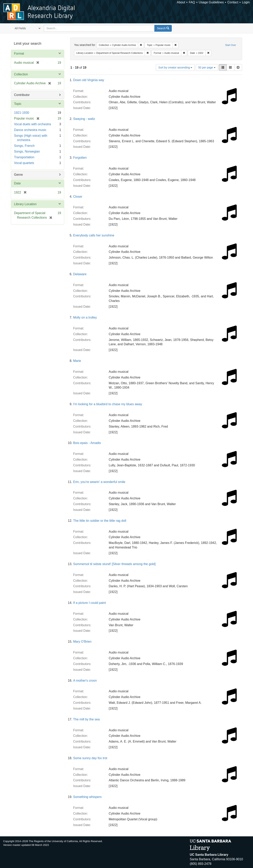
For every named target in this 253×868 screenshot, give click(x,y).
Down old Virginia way (89, 80)
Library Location (25, 204)
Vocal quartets (24, 163)
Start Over (231, 45)
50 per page (207, 67)
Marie (77, 361)
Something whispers (87, 797)
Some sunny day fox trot (90, 758)
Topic (18, 104)
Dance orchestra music (30, 130)
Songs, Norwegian (27, 151)
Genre (18, 175)
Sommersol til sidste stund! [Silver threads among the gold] (114, 564)
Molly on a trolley (85, 317)
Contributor (22, 95)
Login (246, 2)
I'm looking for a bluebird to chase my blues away (108, 404)
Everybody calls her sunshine (94, 235)
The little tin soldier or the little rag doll (100, 521)
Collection (21, 74)
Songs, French (24, 146)
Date (17, 183)
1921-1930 (22, 113)
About (181, 2)
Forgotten (80, 158)
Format (19, 54)
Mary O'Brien (82, 642)
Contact (233, 2)
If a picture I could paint (89, 603)
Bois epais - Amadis (87, 443)
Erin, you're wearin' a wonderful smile (99, 482)
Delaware (80, 274)
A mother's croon (85, 681)
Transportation (24, 157)
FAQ (192, 2)
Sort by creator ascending (175, 67)
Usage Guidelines (211, 2)
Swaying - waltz (84, 119)
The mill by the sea (86, 719)
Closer (78, 197)
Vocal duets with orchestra (33, 124)
